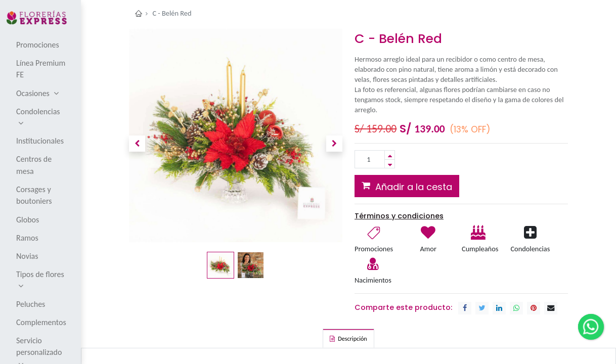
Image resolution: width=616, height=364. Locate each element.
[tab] (348, 338)
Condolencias (530, 249)
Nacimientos (373, 280)
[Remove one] (390, 164)
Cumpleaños (479, 249)
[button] (137, 144)
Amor (428, 249)
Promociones (374, 249)
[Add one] (390, 155)
